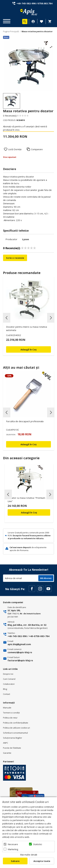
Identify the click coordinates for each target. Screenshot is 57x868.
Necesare (13, 844)
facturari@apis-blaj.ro (20, 660)
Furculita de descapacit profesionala (25, 421)
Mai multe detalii (29, 855)
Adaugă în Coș (29, 512)
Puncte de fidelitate (12, 748)
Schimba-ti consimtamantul (15, 733)
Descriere (10, 169)
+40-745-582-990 (26, 3)
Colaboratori (9, 684)
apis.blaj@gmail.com (19, 644)
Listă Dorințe (15, 149)
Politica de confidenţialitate (16, 723)
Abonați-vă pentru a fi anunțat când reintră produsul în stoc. (25, 128)
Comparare (37, 149)
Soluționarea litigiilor (13, 738)
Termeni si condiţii (11, 713)
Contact (7, 694)
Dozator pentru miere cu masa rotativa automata (27, 328)
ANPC (6, 743)
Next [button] (51, 318)
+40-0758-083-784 (39, 636)
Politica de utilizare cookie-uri (16, 728)
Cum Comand (9, 679)
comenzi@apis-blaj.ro (20, 652)
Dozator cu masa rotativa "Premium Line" (26, 499)
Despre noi (8, 674)
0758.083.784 (45, 3)
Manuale (7, 708)
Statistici (38, 844)
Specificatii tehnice (16, 231)
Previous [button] (7, 318)
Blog (5, 689)
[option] (28, 66)
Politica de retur (10, 718)
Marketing (13, 849)
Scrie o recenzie (15, 258)
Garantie (7, 753)
